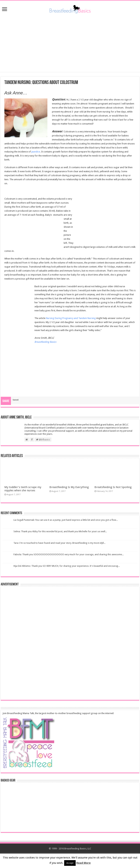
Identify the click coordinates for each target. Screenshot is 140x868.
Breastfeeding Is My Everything (69, 487)
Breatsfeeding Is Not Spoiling (113, 487)
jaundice (36, 152)
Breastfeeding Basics (45, 342)
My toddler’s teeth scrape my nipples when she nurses (23, 489)
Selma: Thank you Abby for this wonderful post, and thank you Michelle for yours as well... (60, 531)
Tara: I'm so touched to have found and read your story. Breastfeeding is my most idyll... (59, 543)
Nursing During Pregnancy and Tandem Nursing (71, 318)
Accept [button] (70, 863)
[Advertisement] (70, 43)
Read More (83, 863)
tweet (16, 400)
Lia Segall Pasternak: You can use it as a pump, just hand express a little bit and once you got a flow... (66, 520)
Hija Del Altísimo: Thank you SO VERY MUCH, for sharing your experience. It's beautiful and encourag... (67, 566)
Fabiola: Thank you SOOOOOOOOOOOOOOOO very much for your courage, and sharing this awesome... (69, 554)
